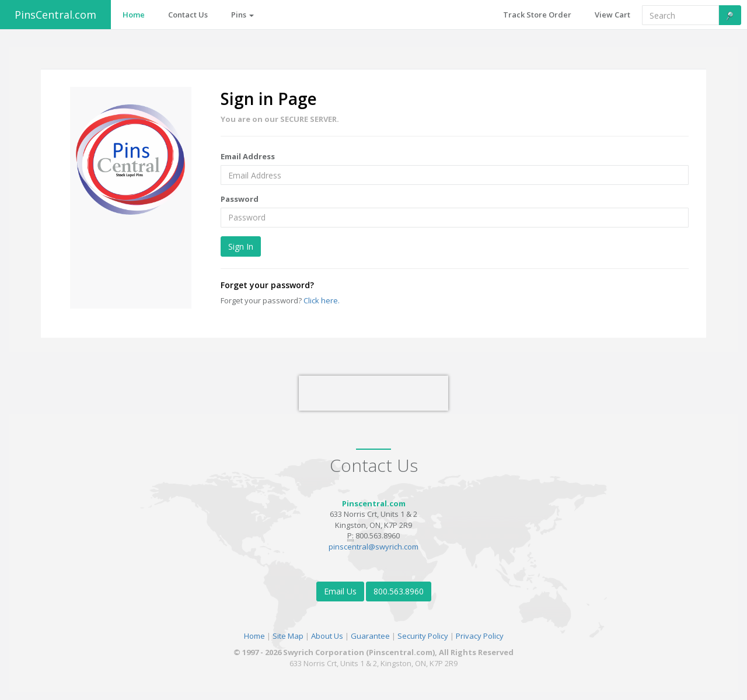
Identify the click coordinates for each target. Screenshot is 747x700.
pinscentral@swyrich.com (373, 547)
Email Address (248, 156)
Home (254, 636)
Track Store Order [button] (537, 15)
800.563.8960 (399, 591)
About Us (327, 636)
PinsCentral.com (55, 15)
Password (240, 199)
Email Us (340, 591)
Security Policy (423, 636)
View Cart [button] (612, 15)
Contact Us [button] (188, 15)
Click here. (322, 300)
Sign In (241, 246)
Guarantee (370, 636)
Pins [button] (242, 15)
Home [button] (134, 15)
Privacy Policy (480, 636)
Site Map (288, 636)
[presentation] (373, 393)
